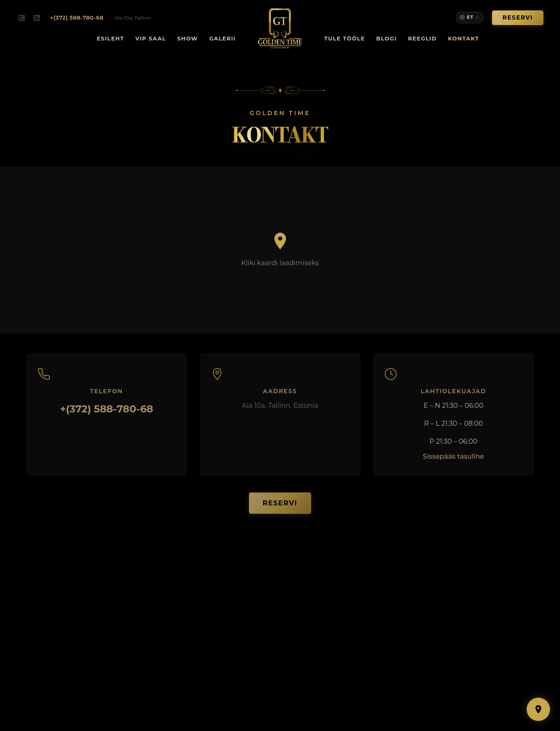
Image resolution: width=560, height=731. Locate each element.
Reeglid (422, 38)
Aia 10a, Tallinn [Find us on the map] (133, 18)
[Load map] (280, 250)
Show (188, 38)
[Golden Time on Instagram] (37, 18)
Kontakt (463, 38)
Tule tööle (345, 38)
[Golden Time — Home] (280, 28)
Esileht (110, 38)
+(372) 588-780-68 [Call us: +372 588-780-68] (77, 18)
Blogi (386, 38)
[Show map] (538, 709)
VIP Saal (151, 38)
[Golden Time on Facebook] (22, 18)
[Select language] (470, 18)
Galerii (223, 38)
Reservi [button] (518, 18)
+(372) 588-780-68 (107, 415)
